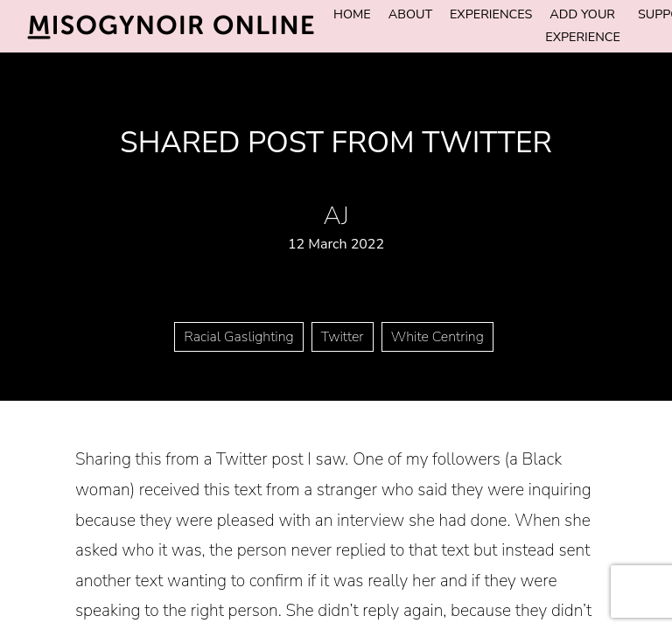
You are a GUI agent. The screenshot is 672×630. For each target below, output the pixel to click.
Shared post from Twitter (336, 143)
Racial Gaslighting (239, 337)
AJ (336, 216)
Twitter (343, 337)
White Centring (437, 337)
